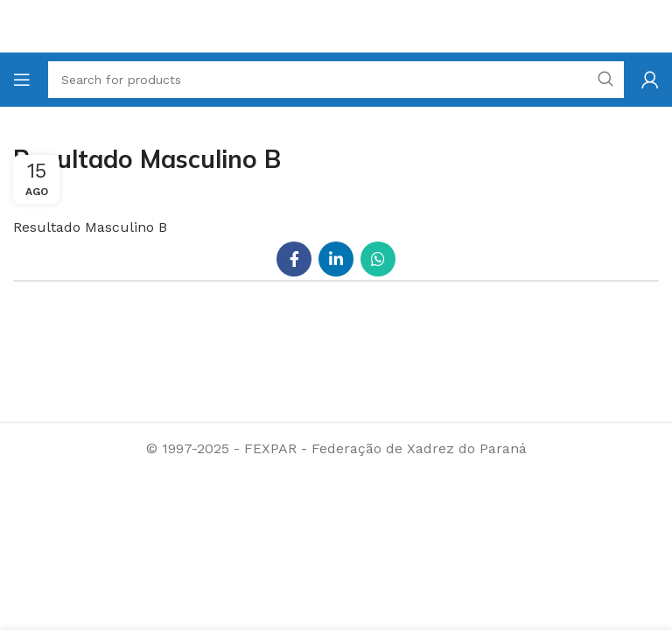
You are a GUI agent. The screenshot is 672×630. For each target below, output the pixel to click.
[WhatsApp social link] (378, 259)
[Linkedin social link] (336, 259)
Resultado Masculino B (90, 227)
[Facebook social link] (294, 259)
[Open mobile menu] (22, 80)
